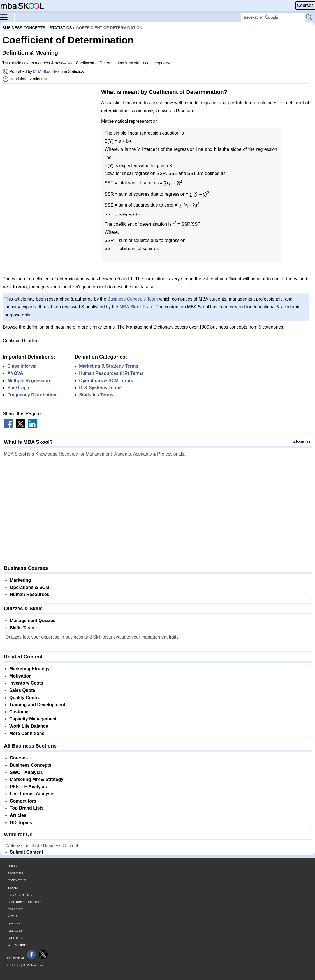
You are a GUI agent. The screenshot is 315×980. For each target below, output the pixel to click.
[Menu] (7, 17)
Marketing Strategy (29, 669)
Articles (18, 815)
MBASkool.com (33, 965)
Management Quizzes (33, 620)
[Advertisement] (50, 127)
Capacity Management (33, 719)
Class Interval (22, 366)
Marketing (20, 580)
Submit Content (26, 852)
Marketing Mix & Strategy (37, 779)
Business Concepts (31, 765)
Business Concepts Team (133, 299)
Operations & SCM (29, 587)
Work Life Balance (29, 726)
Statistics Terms (96, 395)
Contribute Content (25, 902)
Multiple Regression (29, 381)
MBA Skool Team (48, 71)
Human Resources (30, 594)
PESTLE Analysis (28, 787)
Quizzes (14, 923)
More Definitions (27, 733)
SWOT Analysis (26, 772)
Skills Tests (22, 628)
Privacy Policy (20, 895)
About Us (302, 442)
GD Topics (21, 823)
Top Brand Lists (27, 808)
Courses (305, 5)
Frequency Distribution (32, 395)
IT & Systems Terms (100, 388)
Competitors (23, 801)
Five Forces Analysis (32, 794)
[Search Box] (273, 17)
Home (12, 866)
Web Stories (18, 945)
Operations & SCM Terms (106, 381)
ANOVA (15, 373)
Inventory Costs (26, 683)
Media (13, 916)
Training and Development (37, 705)
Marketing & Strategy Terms (109, 366)
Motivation (20, 676)
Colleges (15, 909)
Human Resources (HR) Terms (111, 373)
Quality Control (26, 698)
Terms (13, 887)
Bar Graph (18, 388)
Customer (20, 712)
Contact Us (17, 880)
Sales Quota (22, 690)
